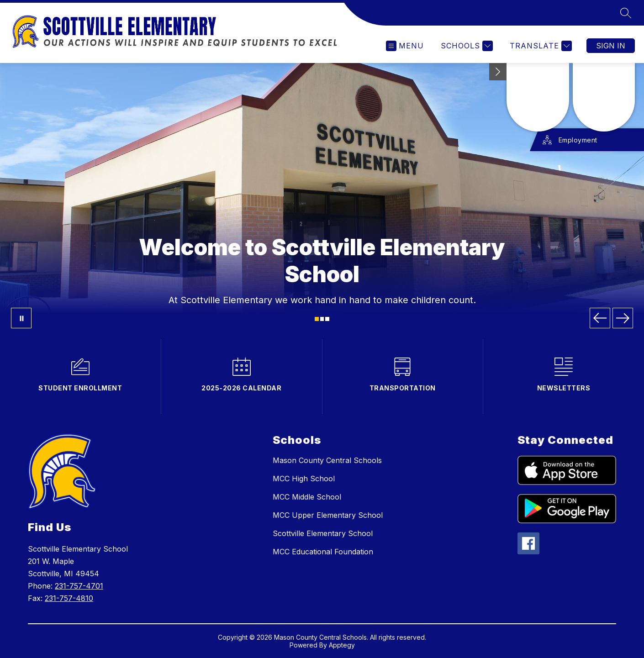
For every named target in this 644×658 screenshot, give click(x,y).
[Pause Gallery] (21, 318)
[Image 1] (317, 319)
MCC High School (304, 479)
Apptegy (342, 645)
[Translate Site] (540, 46)
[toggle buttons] (498, 72)
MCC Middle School (307, 497)
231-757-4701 (79, 586)
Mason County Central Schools (327, 460)
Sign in (611, 46)
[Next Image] (623, 318)
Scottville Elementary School (323, 533)
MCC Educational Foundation (323, 552)
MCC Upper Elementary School (328, 515)
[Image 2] (322, 319)
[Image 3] (327, 319)
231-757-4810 (69, 598)
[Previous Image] (600, 318)
